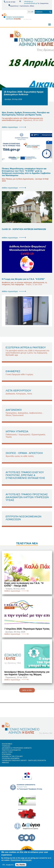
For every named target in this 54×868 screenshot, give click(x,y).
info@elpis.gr (28, 1)
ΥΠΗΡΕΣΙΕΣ (6, 746)
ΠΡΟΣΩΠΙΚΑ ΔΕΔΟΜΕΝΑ (11, 758)
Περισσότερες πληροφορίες (21, 861)
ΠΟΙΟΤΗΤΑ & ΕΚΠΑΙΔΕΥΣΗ (11, 750)
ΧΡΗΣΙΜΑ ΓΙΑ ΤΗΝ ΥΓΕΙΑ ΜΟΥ (12, 756)
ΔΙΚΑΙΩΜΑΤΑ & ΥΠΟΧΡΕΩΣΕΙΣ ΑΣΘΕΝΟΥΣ (17, 748)
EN (29, 12)
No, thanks (21, 866)
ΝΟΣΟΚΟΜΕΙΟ (7, 744)
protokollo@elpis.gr (31, 3)
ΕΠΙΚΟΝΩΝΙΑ (7, 754)
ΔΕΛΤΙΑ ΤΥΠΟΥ (7, 752)
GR (32, 12)
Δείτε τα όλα (27, 690)
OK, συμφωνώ (8, 866)
